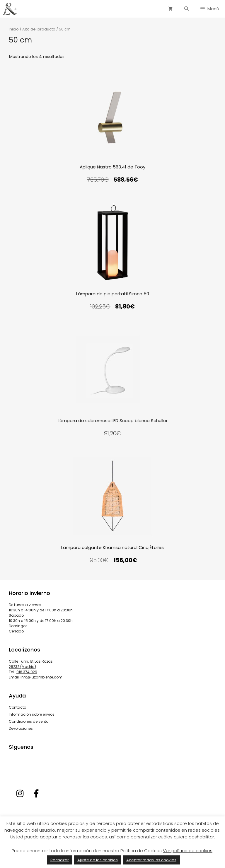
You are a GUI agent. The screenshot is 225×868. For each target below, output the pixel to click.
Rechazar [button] (60, 860)
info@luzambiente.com (41, 677)
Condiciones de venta (29, 721)
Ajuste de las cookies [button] (98, 860)
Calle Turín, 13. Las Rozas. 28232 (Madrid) (31, 664)
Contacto (17, 707)
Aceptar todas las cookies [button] (151, 860)
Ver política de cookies (188, 851)
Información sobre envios (32, 714)
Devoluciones (21, 728)
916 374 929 (27, 672)
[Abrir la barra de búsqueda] (186, 9)
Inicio (14, 29)
